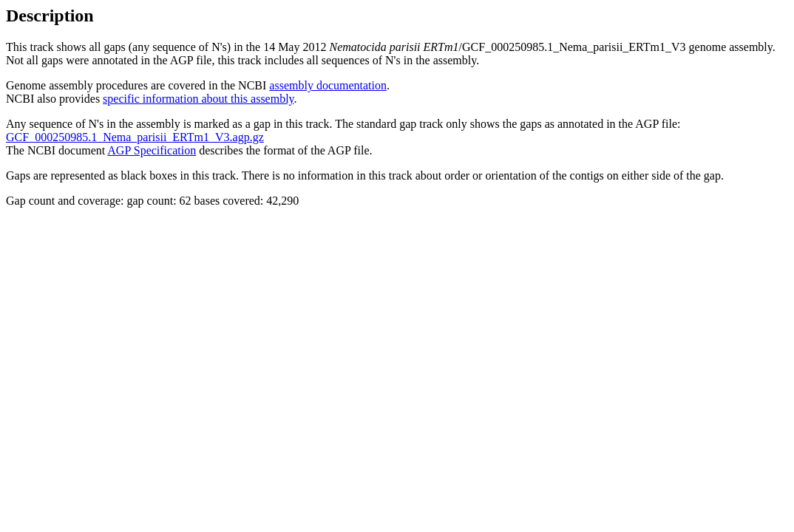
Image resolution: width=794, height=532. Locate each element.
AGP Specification (152, 150)
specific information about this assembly (198, 99)
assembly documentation (328, 85)
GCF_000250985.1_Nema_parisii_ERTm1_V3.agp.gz (135, 137)
